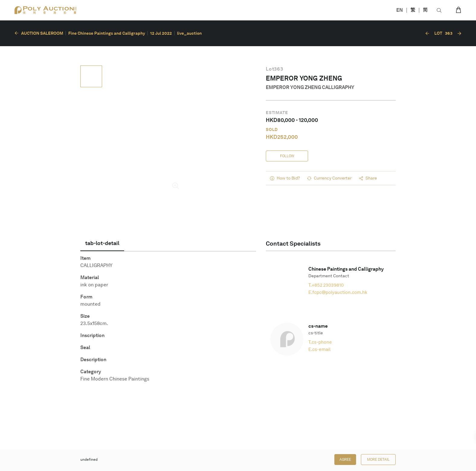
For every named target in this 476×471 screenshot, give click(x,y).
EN (400, 10)
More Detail (378, 460)
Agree (345, 460)
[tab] (102, 243)
